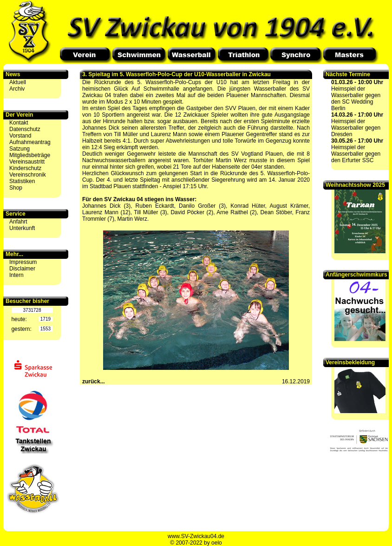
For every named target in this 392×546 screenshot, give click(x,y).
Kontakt (19, 123)
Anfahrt (18, 222)
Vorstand (20, 136)
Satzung (20, 149)
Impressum (23, 262)
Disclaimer (22, 269)
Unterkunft (22, 228)
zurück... (94, 382)
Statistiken (22, 181)
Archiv (17, 89)
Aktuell (18, 82)
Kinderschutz (25, 168)
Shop (16, 188)
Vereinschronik (28, 175)
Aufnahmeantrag (30, 142)
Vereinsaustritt (27, 162)
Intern (16, 275)
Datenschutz (25, 129)
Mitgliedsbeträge (30, 155)
